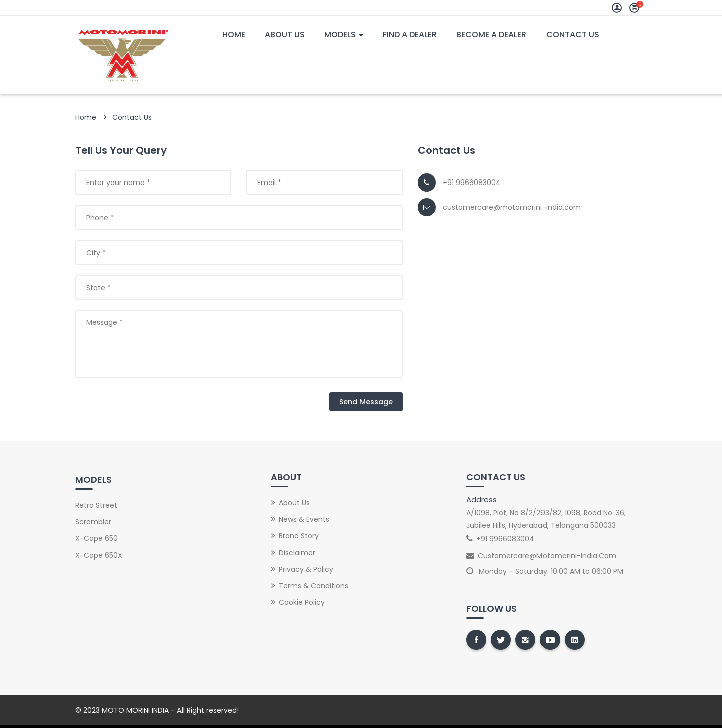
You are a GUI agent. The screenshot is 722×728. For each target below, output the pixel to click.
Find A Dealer (410, 34)
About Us (285, 34)
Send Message (366, 402)
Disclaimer (297, 553)
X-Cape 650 (97, 538)
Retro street (96, 505)
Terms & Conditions (314, 586)
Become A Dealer (491, 34)
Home (234, 34)
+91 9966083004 (472, 183)
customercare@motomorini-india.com (512, 207)
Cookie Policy (302, 602)
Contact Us (573, 34)
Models (344, 34)
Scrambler (93, 522)
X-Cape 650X (99, 555)
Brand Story (299, 536)
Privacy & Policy (306, 569)
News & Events (304, 519)
